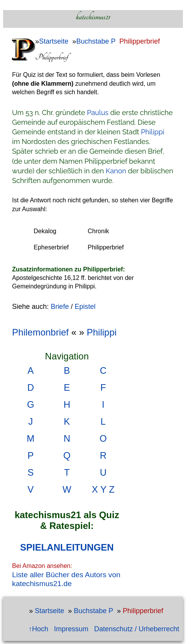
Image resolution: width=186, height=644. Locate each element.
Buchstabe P (96, 41)
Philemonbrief (40, 332)
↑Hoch (38, 629)
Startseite (54, 41)
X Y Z (103, 489)
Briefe (60, 307)
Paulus (98, 113)
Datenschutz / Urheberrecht (137, 629)
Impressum (71, 629)
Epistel (85, 307)
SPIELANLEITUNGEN (67, 547)
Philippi (153, 132)
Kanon (116, 171)
